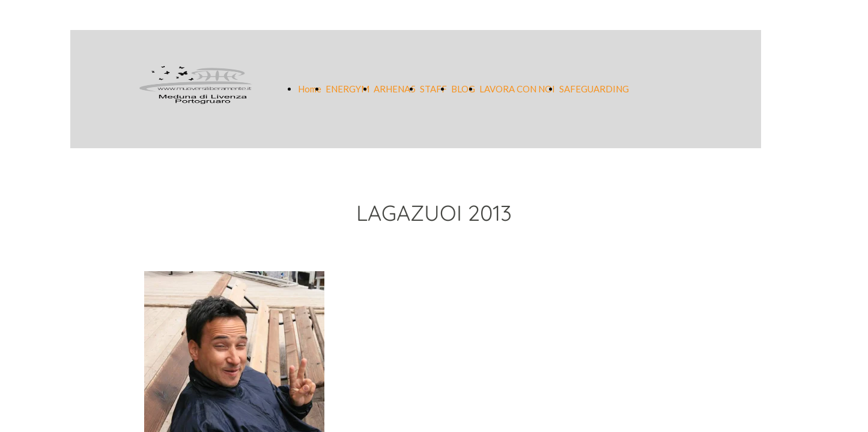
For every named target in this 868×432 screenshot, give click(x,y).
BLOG (463, 89)
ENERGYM (348, 89)
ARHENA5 (395, 89)
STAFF (433, 89)
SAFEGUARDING (594, 89)
